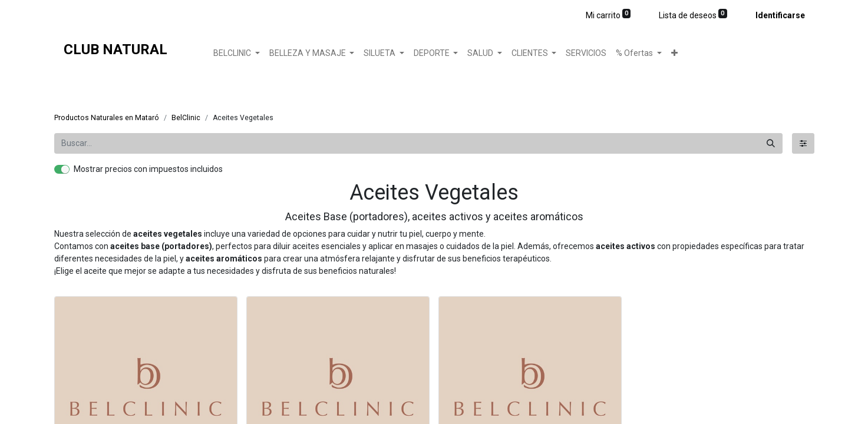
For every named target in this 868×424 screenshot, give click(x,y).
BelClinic (186, 118)
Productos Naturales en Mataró (107, 118)
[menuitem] (586, 53)
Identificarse (780, 15)
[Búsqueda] (771, 143)
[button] (674, 53)
